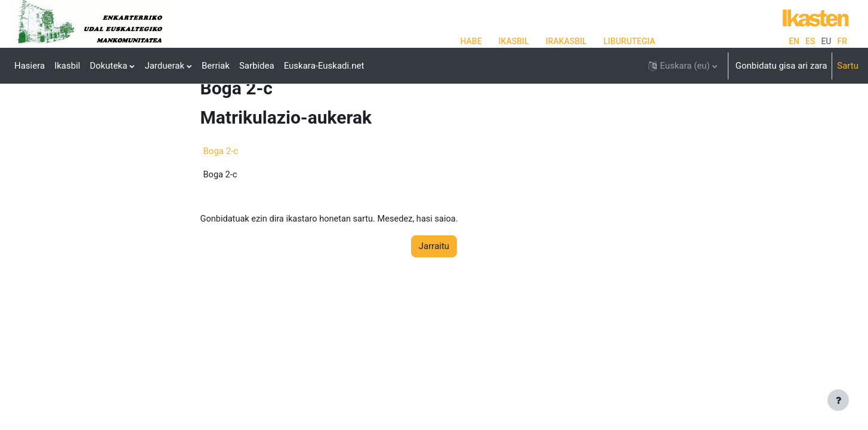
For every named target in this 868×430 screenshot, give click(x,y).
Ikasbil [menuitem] (67, 66)
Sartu (848, 66)
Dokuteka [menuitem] (108, 66)
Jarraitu (434, 284)
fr (842, 41)
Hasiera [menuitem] (30, 66)
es (810, 41)
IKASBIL (514, 41)
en (794, 41)
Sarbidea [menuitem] (257, 66)
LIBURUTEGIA (630, 41)
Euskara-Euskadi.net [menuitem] (324, 66)
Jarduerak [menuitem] (164, 66)
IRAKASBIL (566, 41)
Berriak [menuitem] (216, 66)
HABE (471, 41)
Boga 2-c (221, 188)
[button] (682, 66)
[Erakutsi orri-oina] (838, 400)
